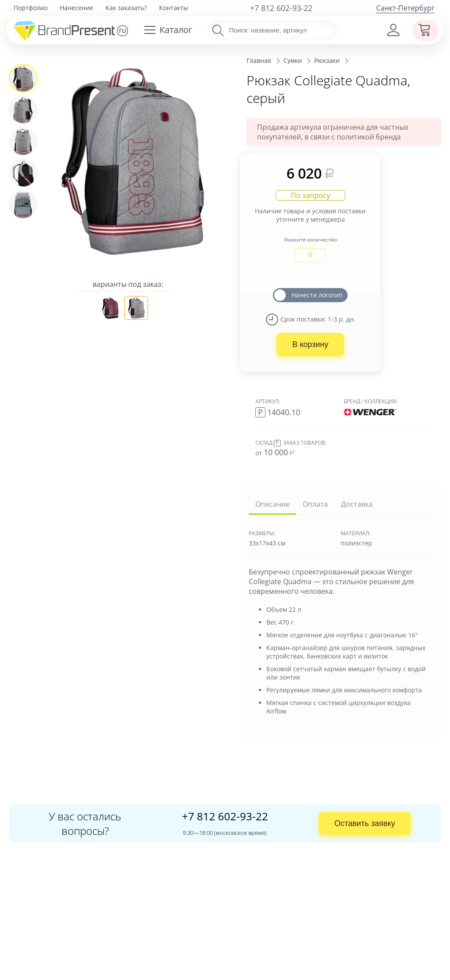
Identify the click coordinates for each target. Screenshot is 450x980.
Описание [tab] (272, 504)
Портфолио (31, 8)
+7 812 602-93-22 (281, 8)
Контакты (174, 8)
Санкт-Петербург (405, 8)
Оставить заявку (365, 823)
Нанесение (76, 8)
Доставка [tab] (357, 504)
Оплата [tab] (315, 504)
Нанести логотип (317, 295)
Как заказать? (126, 8)
